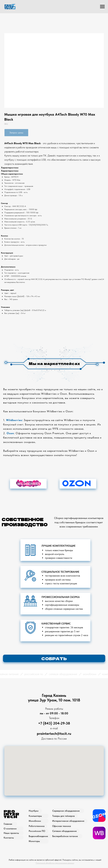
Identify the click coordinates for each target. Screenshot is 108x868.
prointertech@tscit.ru (54, 733)
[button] (54, 658)
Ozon (10, 433)
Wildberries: (14, 420)
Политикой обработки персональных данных (55, 863)
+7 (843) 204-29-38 (54, 723)
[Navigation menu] (102, 7)
